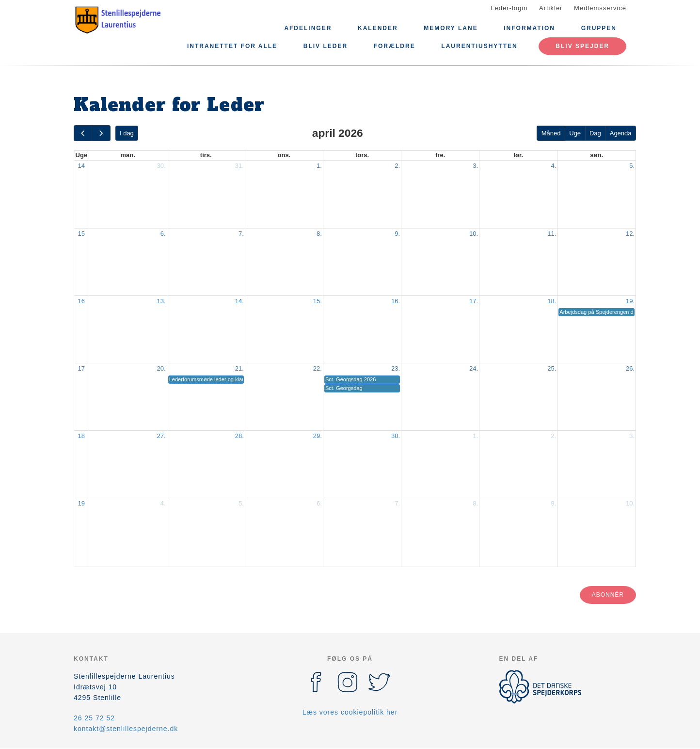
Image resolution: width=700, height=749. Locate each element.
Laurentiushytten (479, 46)
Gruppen (599, 28)
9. (397, 234)
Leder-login (509, 8)
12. (630, 234)
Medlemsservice (600, 8)
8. (319, 234)
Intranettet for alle (232, 46)
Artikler (551, 8)
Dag (595, 133)
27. (161, 436)
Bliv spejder (582, 46)
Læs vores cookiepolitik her (350, 712)
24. (474, 368)
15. (318, 301)
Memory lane (451, 28)
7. (241, 234)
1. (319, 166)
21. (239, 368)
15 (81, 234)
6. (163, 234)
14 (81, 166)
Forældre (395, 46)
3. (475, 166)
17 (81, 368)
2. (397, 166)
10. (474, 234)
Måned (551, 133)
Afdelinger (308, 28)
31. (239, 166)
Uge (575, 133)
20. (161, 368)
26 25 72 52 (94, 718)
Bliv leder (326, 46)
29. (318, 436)
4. (553, 166)
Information (529, 28)
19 (81, 503)
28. (239, 436)
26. (630, 368)
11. (552, 234)
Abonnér (608, 595)
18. (552, 301)
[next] (101, 133)
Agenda (621, 133)
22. (318, 368)
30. (161, 166)
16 (81, 301)
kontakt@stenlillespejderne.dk (126, 729)
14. (239, 301)
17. (474, 301)
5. (632, 166)
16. (396, 301)
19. (630, 301)
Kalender (378, 28)
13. (161, 301)
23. (396, 368)
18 (81, 436)
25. (552, 368)
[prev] (83, 133)
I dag (127, 133)
